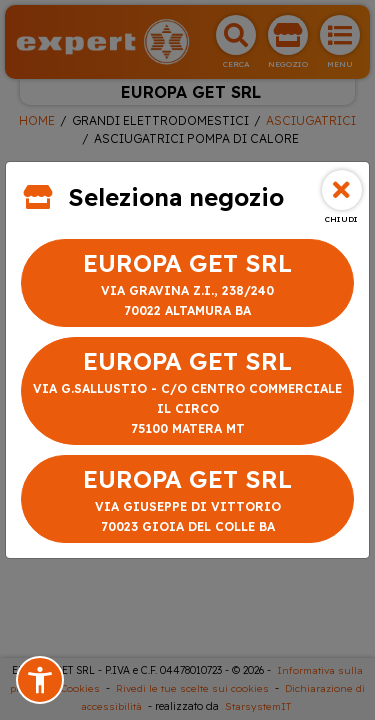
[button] (40, 680)
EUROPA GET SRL (187, 284)
